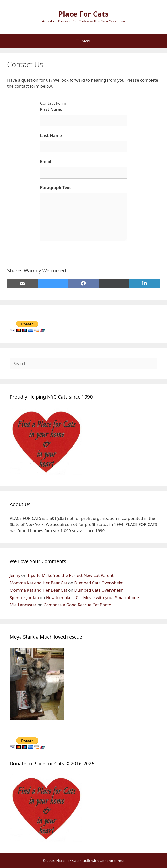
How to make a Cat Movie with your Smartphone (93, 597)
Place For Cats (83, 14)
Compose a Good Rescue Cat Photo (77, 605)
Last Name (51, 135)
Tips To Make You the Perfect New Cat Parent (70, 575)
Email (46, 162)
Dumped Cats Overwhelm (99, 583)
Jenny (15, 575)
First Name (51, 109)
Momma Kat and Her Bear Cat (38, 583)
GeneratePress (112, 861)
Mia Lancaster (23, 605)
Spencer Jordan (24, 597)
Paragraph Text (56, 188)
